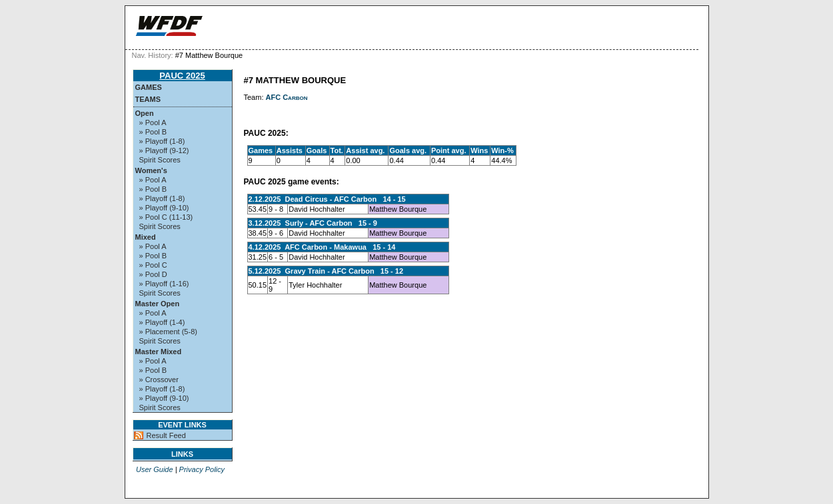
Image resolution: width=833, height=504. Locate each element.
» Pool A (153, 123)
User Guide (155, 469)
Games (149, 87)
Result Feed (166, 435)
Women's (151, 170)
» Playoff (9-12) (164, 150)
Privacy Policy (202, 469)
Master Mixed (159, 352)
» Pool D (153, 274)
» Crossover (159, 379)
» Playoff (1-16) (164, 284)
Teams (148, 99)
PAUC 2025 (182, 76)
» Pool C (153, 265)
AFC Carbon (287, 97)
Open (145, 113)
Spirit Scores (160, 160)
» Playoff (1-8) (162, 141)
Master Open (158, 304)
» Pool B (153, 132)
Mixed (146, 237)
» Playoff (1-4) (162, 322)
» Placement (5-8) (168, 332)
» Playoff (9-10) (164, 208)
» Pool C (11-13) (166, 217)
